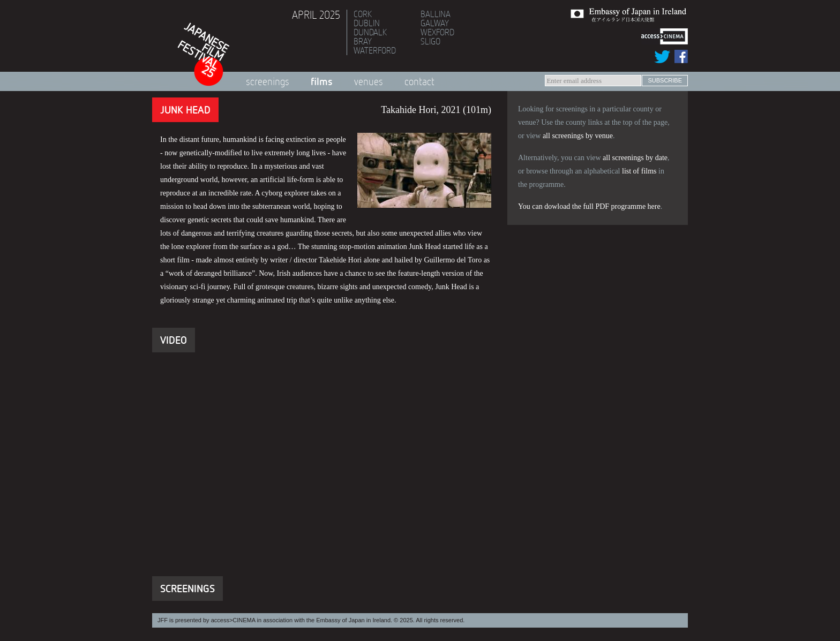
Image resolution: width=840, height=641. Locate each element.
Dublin (367, 23)
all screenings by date (635, 158)
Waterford (375, 50)
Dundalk (370, 32)
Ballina (436, 14)
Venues (369, 81)
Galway (435, 23)
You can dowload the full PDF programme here (589, 206)
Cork (363, 14)
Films (322, 81)
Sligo (430, 41)
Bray (363, 41)
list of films (639, 171)
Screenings (268, 81)
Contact (419, 81)
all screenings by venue (578, 136)
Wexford (437, 32)
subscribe (665, 80)
